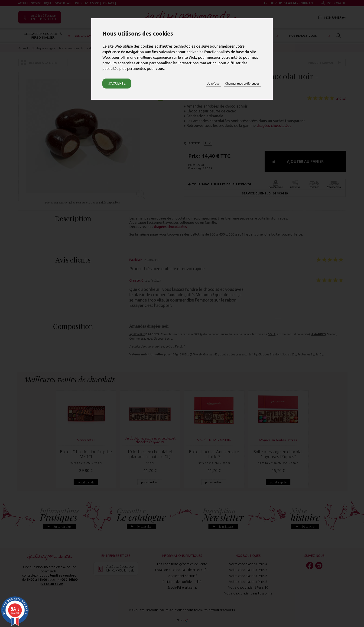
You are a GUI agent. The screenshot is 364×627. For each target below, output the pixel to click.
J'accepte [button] (117, 83)
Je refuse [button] (213, 84)
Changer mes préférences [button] (242, 84)
